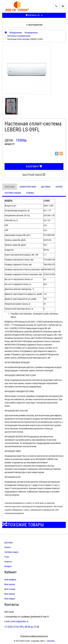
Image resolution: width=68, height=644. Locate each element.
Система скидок (13, 193)
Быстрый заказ (34, 175)
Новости (8, 562)
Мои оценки (10, 594)
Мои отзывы (10, 589)
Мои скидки (10, 599)
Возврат (8, 566)
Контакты (12, 605)
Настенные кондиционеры (19, 36)
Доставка (46, 187)
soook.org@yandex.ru (19, 621)
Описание (10, 187)
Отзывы (30, 193)
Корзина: (34, 15)
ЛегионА (51, 641)
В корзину (34, 166)
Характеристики (28, 187)
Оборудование (34, 25)
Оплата (59, 187)
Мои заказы (10, 584)
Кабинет (11, 572)
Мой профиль (10, 580)
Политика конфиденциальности (34, 636)
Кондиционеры (31, 33)
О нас (7, 557)
